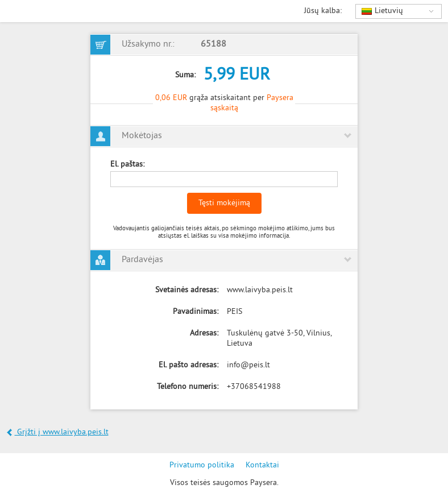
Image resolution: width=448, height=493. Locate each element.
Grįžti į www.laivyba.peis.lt (58, 432)
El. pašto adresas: (188, 365)
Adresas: (204, 333)
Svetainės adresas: (187, 290)
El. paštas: (127, 165)
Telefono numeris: (188, 387)
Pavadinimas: (196, 312)
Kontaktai (262, 465)
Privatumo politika (202, 465)
